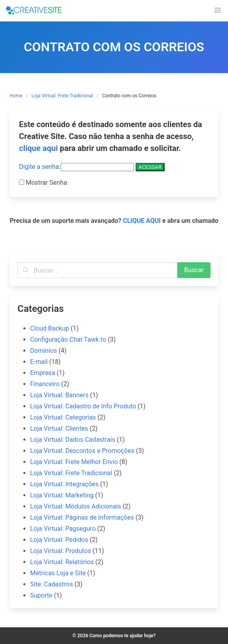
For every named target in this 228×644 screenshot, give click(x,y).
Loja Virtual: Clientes (59, 428)
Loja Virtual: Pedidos (59, 540)
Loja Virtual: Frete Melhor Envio (74, 462)
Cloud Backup (50, 328)
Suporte (41, 595)
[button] (218, 10)
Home (16, 96)
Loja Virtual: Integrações (64, 484)
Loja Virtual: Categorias (63, 417)
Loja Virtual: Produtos (60, 551)
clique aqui (38, 148)
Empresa (43, 373)
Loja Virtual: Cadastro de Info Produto (83, 406)
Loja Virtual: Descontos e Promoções (82, 451)
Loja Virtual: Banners (59, 395)
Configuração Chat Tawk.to (68, 339)
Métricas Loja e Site (58, 573)
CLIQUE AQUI (142, 221)
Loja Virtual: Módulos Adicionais (76, 506)
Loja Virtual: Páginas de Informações (82, 517)
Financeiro (45, 384)
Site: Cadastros (52, 584)
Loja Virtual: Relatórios (62, 562)
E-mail (39, 362)
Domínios (44, 351)
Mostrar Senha (46, 183)
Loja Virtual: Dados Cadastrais (73, 440)
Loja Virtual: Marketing (62, 495)
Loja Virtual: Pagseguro (63, 529)
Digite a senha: (77, 167)
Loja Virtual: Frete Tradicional (62, 96)
